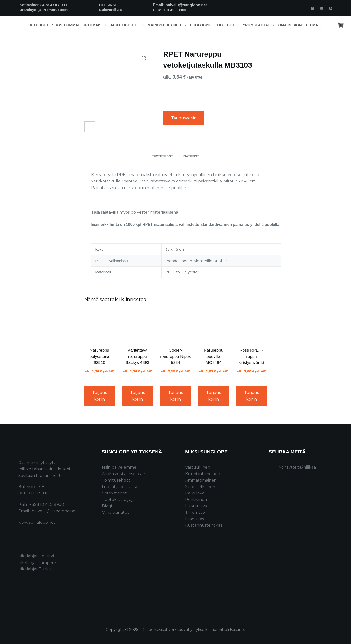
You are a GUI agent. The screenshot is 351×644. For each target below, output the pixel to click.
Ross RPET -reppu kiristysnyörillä (252, 356)
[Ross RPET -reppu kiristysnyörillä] (252, 326)
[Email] (322, 8)
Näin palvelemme (119, 467)
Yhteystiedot (114, 493)
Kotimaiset (95, 25)
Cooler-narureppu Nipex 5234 (175, 356)
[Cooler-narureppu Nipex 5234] (175, 326)
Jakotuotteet (128, 25)
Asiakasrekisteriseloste (123, 474)
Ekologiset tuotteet (215, 25)
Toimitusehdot (116, 480)
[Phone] (331, 8)
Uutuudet (38, 25)
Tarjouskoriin (184, 118)
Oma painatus (116, 512)
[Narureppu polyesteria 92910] (99, 326)
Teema (315, 25)
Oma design (290, 25)
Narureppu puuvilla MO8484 (214, 356)
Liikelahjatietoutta (120, 487)
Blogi (107, 506)
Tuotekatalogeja (118, 499)
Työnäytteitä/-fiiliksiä (296, 467)
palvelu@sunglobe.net (187, 5)
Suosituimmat (66, 25)
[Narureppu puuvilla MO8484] (214, 326)
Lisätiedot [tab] (190, 156)
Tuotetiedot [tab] (162, 156)
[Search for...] (331, 25)
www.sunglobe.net (37, 522)
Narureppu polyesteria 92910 (99, 356)
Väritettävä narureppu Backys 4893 (137, 356)
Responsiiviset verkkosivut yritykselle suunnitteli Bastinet (193, 629)
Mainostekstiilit (168, 25)
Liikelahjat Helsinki (36, 556)
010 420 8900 (174, 10)
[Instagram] (312, 8)
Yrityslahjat (259, 25)
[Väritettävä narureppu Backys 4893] (137, 326)
